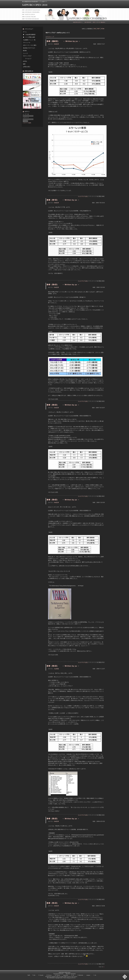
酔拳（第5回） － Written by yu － (63, 405)
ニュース (25, 53)
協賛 (24, 64)
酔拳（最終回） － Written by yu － (63, 41)
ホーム (25, 32)
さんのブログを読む (83, 196)
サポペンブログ (27, 56)
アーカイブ (28, 59)
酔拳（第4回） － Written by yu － (63, 500)
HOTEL (25, 61)
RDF (99, 29)
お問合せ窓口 (27, 67)
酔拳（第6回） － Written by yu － (63, 285)
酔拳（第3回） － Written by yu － (63, 666)
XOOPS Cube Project (72, 977)
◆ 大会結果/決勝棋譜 (29, 35)
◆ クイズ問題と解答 (29, 37)
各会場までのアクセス (29, 48)
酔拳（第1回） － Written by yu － (63, 903)
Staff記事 (56, 44)
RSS (95, 29)
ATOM (103, 29)
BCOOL (74, 978)
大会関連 (56, 669)
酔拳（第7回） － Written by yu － (63, 200)
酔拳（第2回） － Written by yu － (63, 819)
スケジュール (27, 43)
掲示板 (25, 51)
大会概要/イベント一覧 (29, 40)
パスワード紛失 (27, 123)
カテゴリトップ (50, 37)
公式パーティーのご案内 (30, 45)
